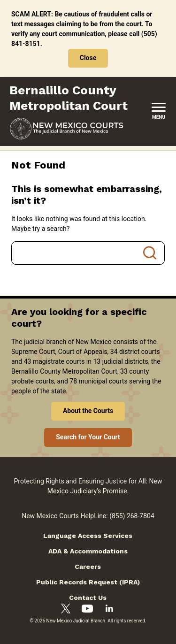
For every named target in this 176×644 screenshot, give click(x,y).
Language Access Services (88, 536)
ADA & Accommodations (88, 551)
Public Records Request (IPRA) (88, 582)
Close (88, 58)
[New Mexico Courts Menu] (159, 112)
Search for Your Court (88, 437)
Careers (88, 567)
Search (150, 253)
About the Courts (88, 411)
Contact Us (88, 598)
